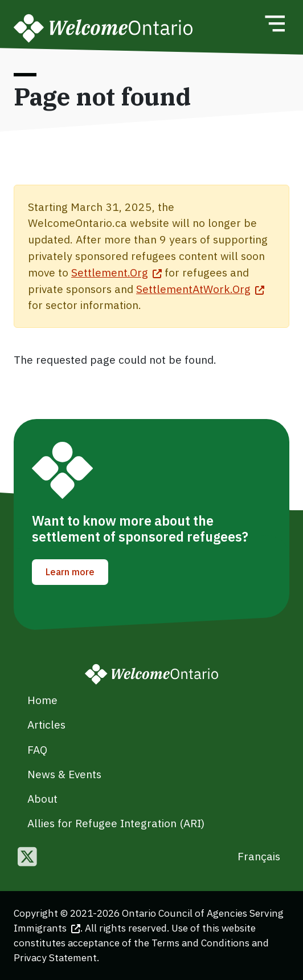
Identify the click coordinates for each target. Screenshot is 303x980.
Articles (46, 724)
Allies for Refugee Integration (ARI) (116, 823)
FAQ (37, 749)
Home (42, 700)
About (42, 798)
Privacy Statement (55, 957)
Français (259, 856)
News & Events (64, 774)
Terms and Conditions (200, 943)
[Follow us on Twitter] (27, 858)
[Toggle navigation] (275, 23)
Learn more (70, 572)
